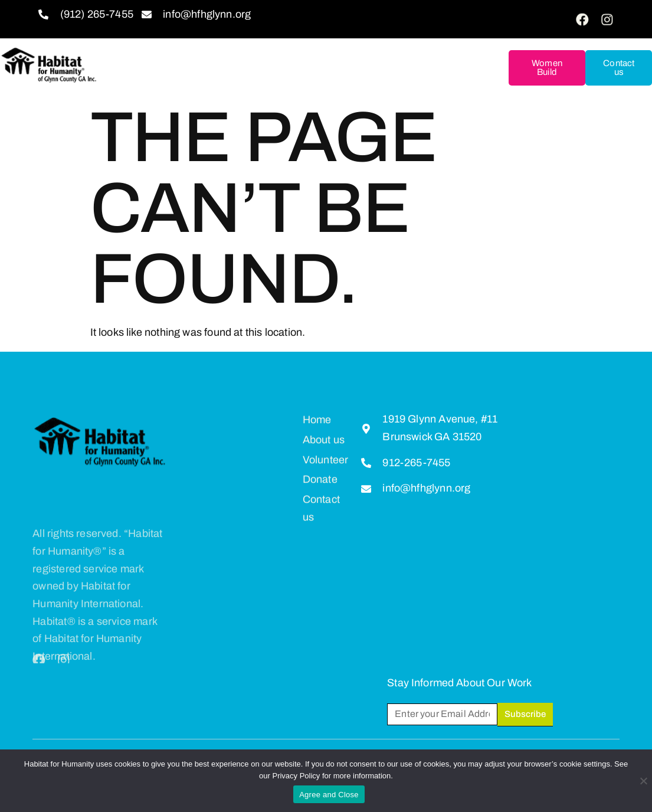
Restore (273, 78)
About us (167, 48)
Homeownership (429, 48)
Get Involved (254, 48)
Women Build (547, 68)
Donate (337, 48)
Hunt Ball (344, 77)
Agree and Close (329, 795)
